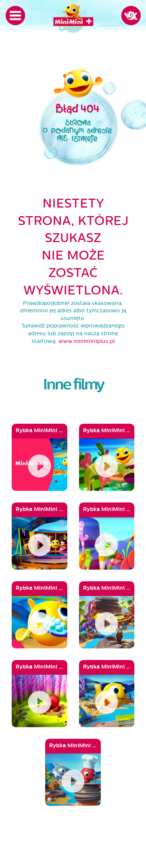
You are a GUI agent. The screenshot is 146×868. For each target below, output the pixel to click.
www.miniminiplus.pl (87, 341)
